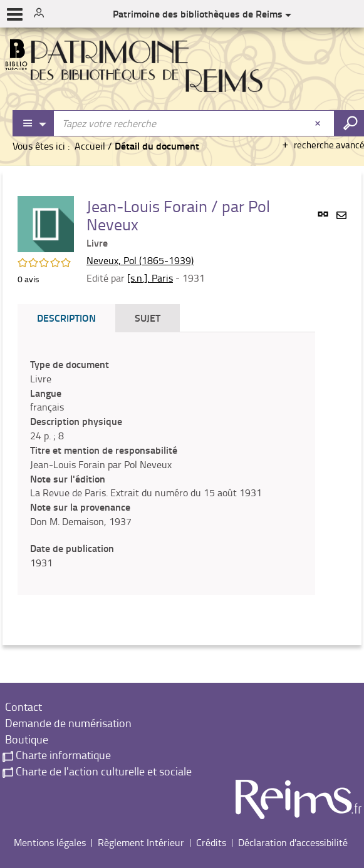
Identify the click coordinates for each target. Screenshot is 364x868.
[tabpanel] (166, 464)
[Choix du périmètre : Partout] (34, 123)
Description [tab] (66, 318)
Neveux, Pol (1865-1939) (140, 260)
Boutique (25, 739)
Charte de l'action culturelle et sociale (97, 771)
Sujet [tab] (148, 318)
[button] (46, 223)
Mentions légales (50, 842)
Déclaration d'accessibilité (293, 842)
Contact (22, 707)
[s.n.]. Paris (150, 278)
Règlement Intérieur (141, 842)
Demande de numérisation (67, 723)
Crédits (211, 842)
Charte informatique (57, 755)
